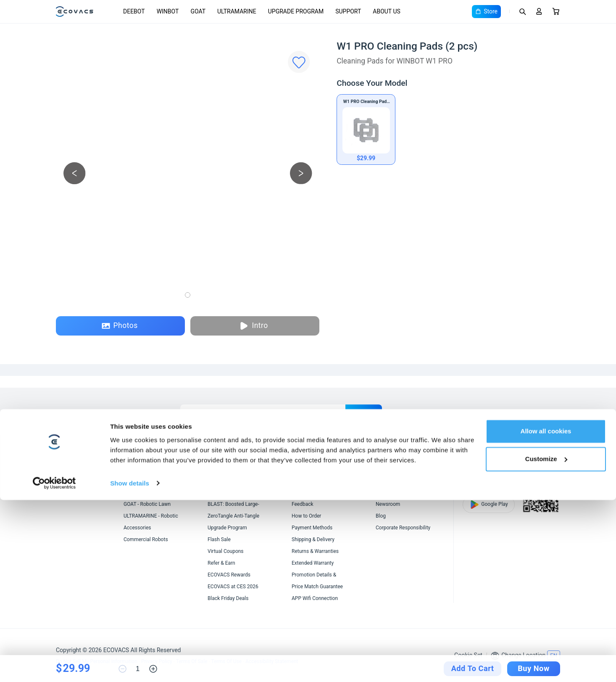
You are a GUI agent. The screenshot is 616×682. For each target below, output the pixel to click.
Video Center (390, 492)
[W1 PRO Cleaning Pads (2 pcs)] (366, 130)
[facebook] (495, 413)
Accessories (137, 528)
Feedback (303, 504)
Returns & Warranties (315, 551)
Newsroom (388, 504)
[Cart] (556, 11)
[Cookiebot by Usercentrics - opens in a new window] (54, 666)
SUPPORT (348, 11)
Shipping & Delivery (313, 539)
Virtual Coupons (226, 551)
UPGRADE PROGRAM (296, 11)
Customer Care (308, 481)
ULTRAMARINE (237, 11)
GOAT (198, 11)
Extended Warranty (313, 563)
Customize (546, 641)
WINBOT (168, 11)
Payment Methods (312, 528)
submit (364, 413)
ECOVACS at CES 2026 (233, 587)
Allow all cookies (546, 614)
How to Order (306, 516)
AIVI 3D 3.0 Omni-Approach (238, 492)
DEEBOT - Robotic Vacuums (154, 481)
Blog (381, 516)
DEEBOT (134, 11)
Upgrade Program (227, 528)
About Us (386, 481)
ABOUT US (387, 11)
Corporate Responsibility (403, 528)
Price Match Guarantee (317, 587)
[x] (525, 413)
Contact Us (304, 492)
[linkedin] (510, 413)
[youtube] (540, 413)
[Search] (522, 11)
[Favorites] (299, 62)
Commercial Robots (146, 539)
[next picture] (301, 173)
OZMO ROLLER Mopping (235, 481)
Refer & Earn (221, 563)
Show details (130, 665)
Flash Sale (219, 539)
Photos (120, 326)
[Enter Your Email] (263, 413)
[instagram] (555, 413)
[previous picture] (75, 173)
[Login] (539, 11)
